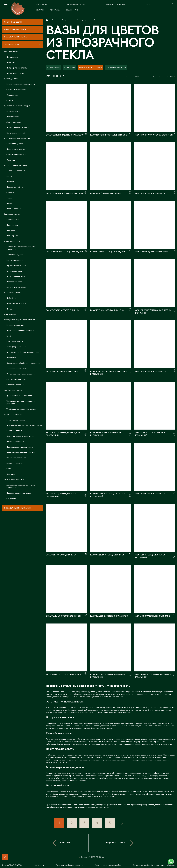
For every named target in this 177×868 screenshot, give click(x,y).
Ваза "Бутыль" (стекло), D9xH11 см (63, 310)
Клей (9, 336)
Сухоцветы (11, 498)
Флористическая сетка (16, 385)
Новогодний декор (13, 241)
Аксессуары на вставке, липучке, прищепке (21, 248)
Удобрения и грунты (13, 390)
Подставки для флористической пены (23, 352)
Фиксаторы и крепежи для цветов (21, 374)
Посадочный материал (16, 37)
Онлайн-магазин (73, 10)
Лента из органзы (14, 122)
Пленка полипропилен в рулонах (21, 452)
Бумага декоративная (16, 420)
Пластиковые (12, 225)
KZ (150, 4)
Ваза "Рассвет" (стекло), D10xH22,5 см (64, 252)
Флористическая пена (16, 379)
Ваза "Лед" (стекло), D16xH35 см (106, 193)
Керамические (13, 220)
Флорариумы (12, 95)
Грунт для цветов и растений (19, 396)
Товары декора (12, 44)
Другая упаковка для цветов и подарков (24, 425)
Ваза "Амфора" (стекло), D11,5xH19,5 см (153, 616)
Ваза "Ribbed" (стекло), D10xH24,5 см (63, 674)
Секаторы (11, 160)
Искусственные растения (15, 165)
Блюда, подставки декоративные (21, 84)
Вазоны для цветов (15, 144)
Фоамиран (11, 474)
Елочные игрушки (14, 271)
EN (147, 4)
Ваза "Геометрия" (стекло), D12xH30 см (109, 135)
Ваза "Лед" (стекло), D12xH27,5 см (62, 371)
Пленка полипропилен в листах (20, 447)
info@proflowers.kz (76, 4)
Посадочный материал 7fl (18, 508)
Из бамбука (11, 298)
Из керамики (12, 57)
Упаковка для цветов (13, 415)
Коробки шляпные (14, 431)
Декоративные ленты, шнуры (17, 106)
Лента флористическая (16, 347)
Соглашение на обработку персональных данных (154, 865)
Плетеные (11, 230)
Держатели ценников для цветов (21, 331)
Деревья (10, 182)
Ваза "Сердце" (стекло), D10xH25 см (107, 555)
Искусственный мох (15, 187)
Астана (122, 4)
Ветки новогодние (15, 260)
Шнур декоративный (16, 133)
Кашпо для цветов (12, 214)
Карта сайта (39, 865)
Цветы (9, 203)
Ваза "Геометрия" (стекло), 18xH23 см (64, 193)
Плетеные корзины (13, 293)
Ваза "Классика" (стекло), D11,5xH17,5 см (110, 616)
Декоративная (13, 117)
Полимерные (12, 236)
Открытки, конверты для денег (20, 436)
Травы (9, 198)
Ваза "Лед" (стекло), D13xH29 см (150, 193)
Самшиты (10, 192)
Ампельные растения (16, 171)
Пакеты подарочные (15, 442)
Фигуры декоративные (16, 90)
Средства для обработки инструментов (24, 363)
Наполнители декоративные (19, 493)
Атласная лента (13, 111)
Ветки (9, 176)
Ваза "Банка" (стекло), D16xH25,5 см (108, 252)
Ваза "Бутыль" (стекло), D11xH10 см (107, 310)
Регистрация (55, 10)
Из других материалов (16, 304)
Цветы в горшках (14, 209)
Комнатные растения (15, 29)
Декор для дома (11, 79)
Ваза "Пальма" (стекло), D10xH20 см (63, 616)
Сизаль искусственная (16, 458)
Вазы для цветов (11, 52)
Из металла (11, 63)
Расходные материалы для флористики (21, 320)
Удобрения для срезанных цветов (21, 409)
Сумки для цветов (14, 463)
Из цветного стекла (15, 73)
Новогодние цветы (15, 282)
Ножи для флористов (16, 149)
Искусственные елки (16, 276)
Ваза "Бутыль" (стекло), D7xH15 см (151, 252)
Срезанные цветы (13, 22)
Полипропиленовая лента (17, 127)
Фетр (9, 469)
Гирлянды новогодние (16, 266)
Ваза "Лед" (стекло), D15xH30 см (150, 494)
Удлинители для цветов (17, 369)
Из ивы (9, 309)
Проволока (11, 358)
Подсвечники (10, 314)
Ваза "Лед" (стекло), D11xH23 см (61, 555)
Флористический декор (15, 480)
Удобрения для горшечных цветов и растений (22, 402)
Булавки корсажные (15, 325)
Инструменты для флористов (17, 138)
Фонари (10, 100)
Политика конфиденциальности (70, 865)
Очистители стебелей (16, 155)
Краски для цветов (15, 341)
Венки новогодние (15, 255)
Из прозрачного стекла (17, 68)
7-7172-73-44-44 (41, 4)
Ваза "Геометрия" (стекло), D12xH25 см (65, 135)
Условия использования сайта (108, 865)
